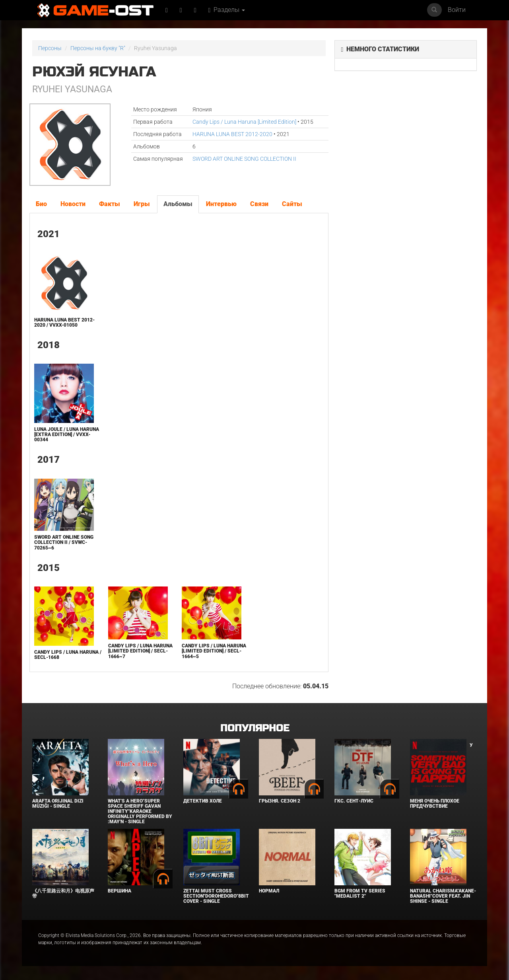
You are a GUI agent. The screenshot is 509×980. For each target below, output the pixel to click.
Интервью (221, 204)
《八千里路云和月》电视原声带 (63, 893)
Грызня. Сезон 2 (280, 801)
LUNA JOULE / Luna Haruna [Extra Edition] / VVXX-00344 (67, 434)
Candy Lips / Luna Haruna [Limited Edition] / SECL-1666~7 (140, 651)
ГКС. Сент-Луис (354, 801)
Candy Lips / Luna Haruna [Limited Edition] (244, 122)
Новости (73, 204)
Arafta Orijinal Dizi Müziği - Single (58, 804)
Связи (259, 204)
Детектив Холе (203, 801)
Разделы (227, 10)
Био (41, 204)
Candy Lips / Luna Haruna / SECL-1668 (68, 655)
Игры (142, 204)
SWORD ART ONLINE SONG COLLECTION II (244, 159)
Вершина (119, 891)
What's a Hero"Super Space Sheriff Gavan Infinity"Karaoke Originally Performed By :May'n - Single (140, 811)
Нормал (269, 891)
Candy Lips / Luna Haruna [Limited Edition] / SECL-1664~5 (214, 651)
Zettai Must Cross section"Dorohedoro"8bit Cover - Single (216, 896)
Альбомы (178, 204)
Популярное (255, 728)
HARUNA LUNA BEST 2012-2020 (232, 134)
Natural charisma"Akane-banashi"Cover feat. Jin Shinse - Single (443, 896)
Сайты (292, 204)
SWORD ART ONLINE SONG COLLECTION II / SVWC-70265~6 (64, 542)
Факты (110, 204)
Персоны (50, 48)
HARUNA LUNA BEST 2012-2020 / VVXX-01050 (64, 322)
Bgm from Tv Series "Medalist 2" (360, 893)
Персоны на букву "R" (98, 48)
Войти (457, 10)
